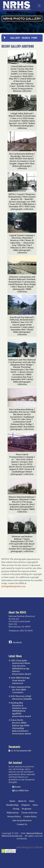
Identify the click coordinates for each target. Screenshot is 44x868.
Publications (13, 813)
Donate (17, 787)
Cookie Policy (30, 817)
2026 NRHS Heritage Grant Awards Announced (20, 680)
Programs (27, 809)
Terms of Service (29, 813)
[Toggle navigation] (39, 6)
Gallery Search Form (24, 38)
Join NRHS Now (22, 791)
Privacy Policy (14, 817)
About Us (22, 801)
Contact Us (22, 824)
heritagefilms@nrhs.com (13, 586)
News (32, 801)
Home (12, 801)
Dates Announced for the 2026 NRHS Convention (21, 690)
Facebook (17, 642)
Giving (16, 809)
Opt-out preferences (22, 820)
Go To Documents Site (20, 751)
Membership (12, 805)
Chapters (26, 805)
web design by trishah (29, 847)
